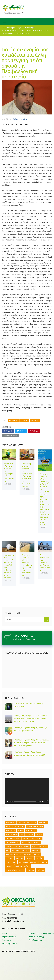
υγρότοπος (40, 870)
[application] (27, 791)
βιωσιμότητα (23, 862)
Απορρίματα (43, 822)
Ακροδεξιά (21, 822)
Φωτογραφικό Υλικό (10, 944)
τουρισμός (30, 870)
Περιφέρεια (36, 850)
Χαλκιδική (40, 858)
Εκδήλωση (30, 834)
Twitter (21, 431)
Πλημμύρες (28, 854)
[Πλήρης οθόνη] (47, 802)
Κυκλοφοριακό (24, 846)
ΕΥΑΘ (22, 834)
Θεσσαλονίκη (37, 838)
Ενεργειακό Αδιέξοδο (13, 838)
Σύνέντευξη (19, 858)
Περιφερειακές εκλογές (14, 854)
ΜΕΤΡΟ (34, 846)
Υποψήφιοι (30, 858)
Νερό (7, 850)
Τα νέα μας (11, 28)
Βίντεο (4, 933)
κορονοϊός (9, 866)
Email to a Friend (11, 436)
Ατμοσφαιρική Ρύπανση (35, 826)
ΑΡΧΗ (4, 28)
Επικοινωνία (6, 940)
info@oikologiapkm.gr (15, 921)
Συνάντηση (9, 858)
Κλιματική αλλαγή (34, 842)
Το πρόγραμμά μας (36, 940)
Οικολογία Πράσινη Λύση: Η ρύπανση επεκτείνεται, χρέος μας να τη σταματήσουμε (27, 565)
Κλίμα (24, 842)
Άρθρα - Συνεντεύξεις (25, 28)
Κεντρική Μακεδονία (13, 842)
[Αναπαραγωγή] (7, 802)
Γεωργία (21, 830)
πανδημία (19, 866)
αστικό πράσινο (11, 862)
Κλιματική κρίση (11, 846)
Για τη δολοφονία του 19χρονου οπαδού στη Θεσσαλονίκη (45, 563)
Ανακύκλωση (32, 822)
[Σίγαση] (43, 802)
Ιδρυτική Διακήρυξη (36, 937)
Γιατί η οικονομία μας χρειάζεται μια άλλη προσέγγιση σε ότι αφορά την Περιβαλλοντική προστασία (25, 63)
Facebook (8, 431)
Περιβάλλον (35, 420)
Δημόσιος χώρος (11, 834)
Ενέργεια (39, 834)
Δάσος (33, 830)
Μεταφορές (43, 846)
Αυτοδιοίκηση (10, 830)
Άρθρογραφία (14, 420)
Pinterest (34, 431)
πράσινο (27, 866)
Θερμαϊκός (26, 838)
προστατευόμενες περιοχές (15, 870)
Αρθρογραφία (20, 826)
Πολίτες (37, 854)
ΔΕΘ (27, 830)
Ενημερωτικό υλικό (9, 937)
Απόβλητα (9, 826)
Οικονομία (25, 420)
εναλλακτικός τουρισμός (39, 862)
